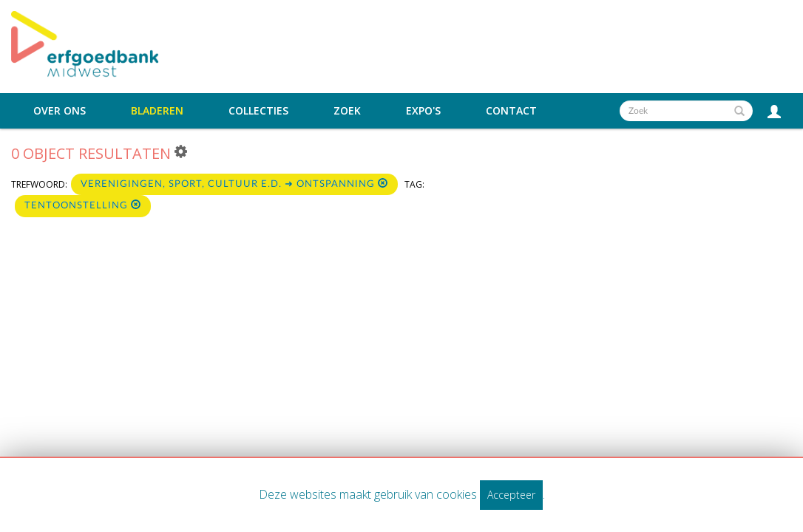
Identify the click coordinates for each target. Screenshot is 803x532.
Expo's (423, 111)
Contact (511, 111)
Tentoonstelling (83, 205)
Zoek (347, 111)
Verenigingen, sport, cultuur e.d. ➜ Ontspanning (234, 184)
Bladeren (157, 111)
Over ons (60, 111)
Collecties (258, 111)
